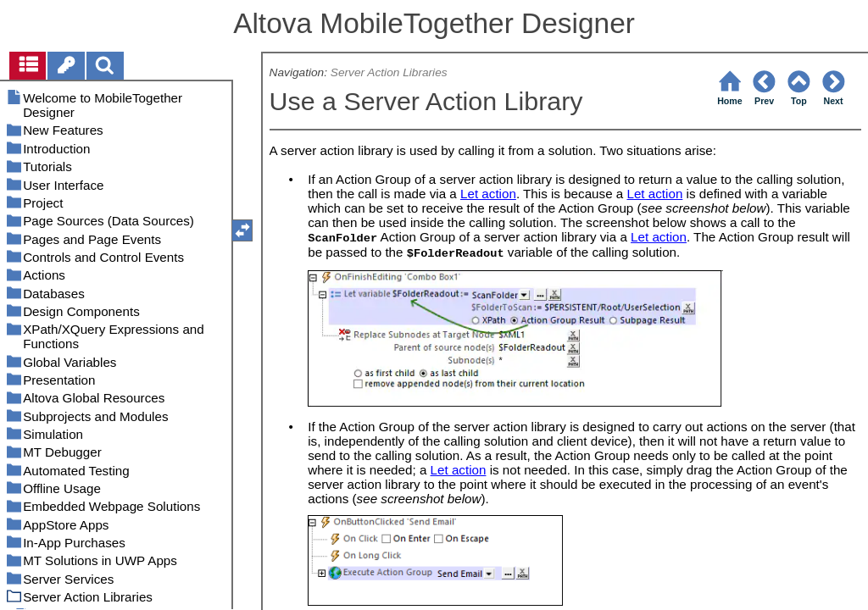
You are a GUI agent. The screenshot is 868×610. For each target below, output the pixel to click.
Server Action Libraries (389, 72)
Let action (488, 194)
